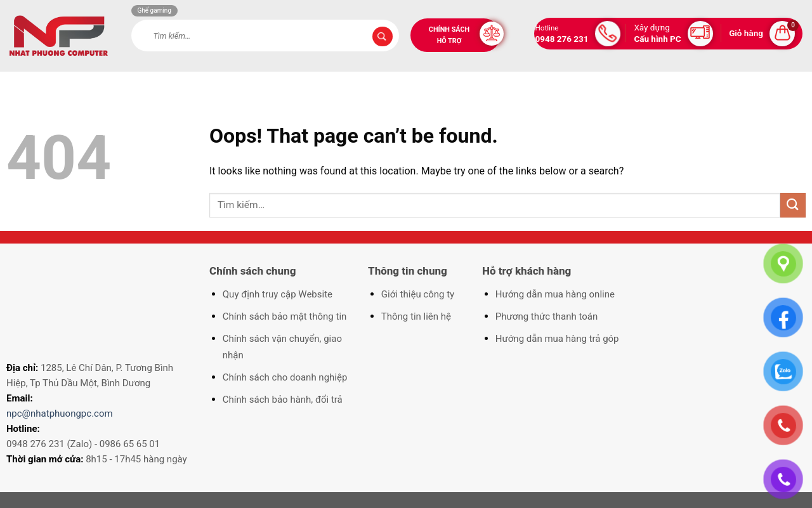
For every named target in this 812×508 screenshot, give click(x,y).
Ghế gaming (155, 10)
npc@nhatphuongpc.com (60, 414)
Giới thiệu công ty (418, 294)
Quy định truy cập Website (278, 294)
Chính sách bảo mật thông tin (285, 316)
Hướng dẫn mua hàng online (555, 294)
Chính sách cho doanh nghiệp (285, 377)
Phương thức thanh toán (547, 316)
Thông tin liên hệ (416, 316)
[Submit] (383, 37)
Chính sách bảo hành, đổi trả (283, 400)
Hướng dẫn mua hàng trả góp (557, 339)
